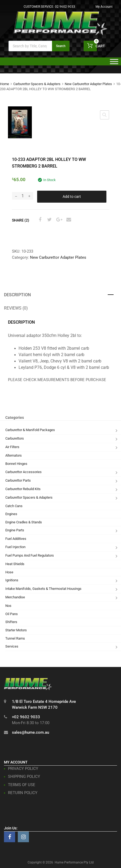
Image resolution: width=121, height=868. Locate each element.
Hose (9, 572)
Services (12, 646)
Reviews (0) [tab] (16, 308)
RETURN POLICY (23, 793)
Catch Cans (14, 506)
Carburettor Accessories (23, 472)
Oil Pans (12, 614)
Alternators (14, 455)
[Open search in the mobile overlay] (39, 46)
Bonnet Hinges (16, 464)
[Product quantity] (23, 196)
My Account (104, 7)
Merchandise (15, 597)
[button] (105, 115)
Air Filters (12, 447)
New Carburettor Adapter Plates (88, 84)
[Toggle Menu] (114, 63)
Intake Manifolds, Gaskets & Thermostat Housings (43, 589)
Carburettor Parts (18, 480)
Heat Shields (15, 564)
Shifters (11, 622)
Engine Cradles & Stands (24, 522)
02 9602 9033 (65, 7)
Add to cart (72, 197)
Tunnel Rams (15, 638)
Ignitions (12, 580)
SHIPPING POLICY (24, 777)
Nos (8, 606)
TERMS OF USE (22, 785)
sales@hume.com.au (31, 732)
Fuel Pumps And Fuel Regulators (30, 555)
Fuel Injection (15, 547)
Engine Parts (15, 530)
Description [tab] (17, 295)
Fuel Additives (16, 539)
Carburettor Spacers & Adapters (37, 84)
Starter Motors (16, 630)
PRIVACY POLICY (23, 769)
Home (5, 84)
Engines (11, 514)
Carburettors (15, 438)
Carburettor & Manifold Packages (30, 430)
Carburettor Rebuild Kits (23, 489)
